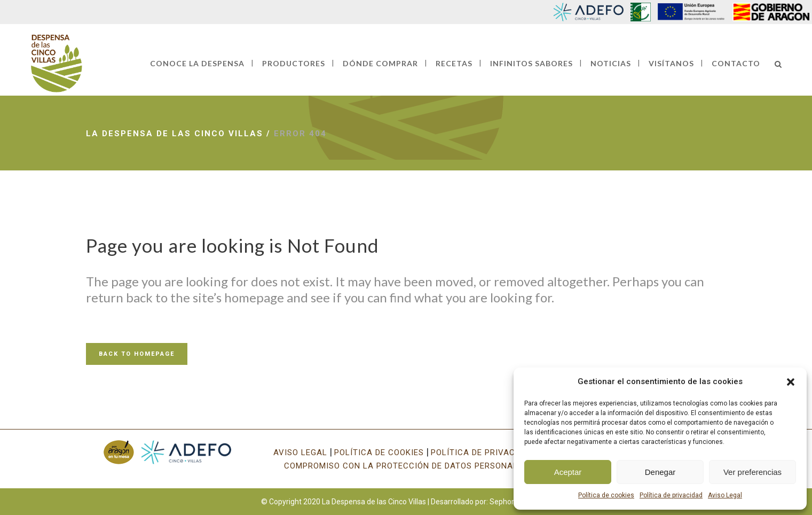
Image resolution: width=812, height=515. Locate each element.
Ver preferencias (752, 472)
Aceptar (568, 472)
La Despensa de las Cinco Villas (175, 134)
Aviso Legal (725, 495)
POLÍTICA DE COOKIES (379, 452)
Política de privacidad (671, 495)
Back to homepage (137, 354)
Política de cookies (606, 495)
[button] (791, 382)
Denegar (660, 472)
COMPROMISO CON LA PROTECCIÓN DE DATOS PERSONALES (406, 466)
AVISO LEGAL (300, 452)
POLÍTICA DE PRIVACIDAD (483, 452)
